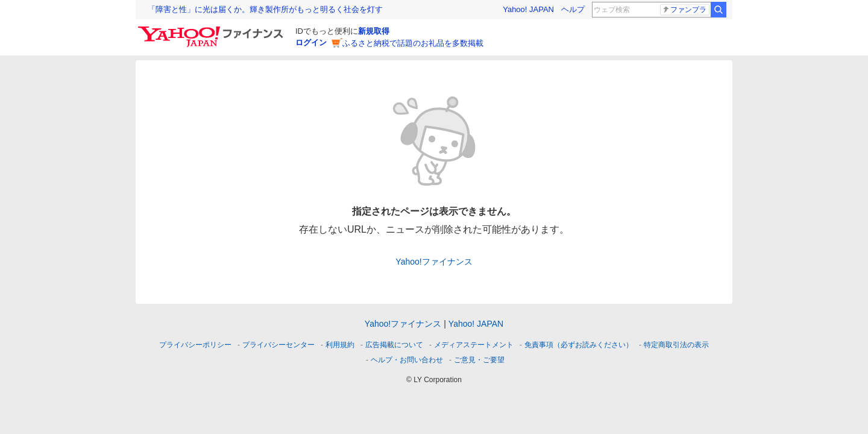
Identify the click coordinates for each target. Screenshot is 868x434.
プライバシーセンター (278, 345)
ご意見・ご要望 (479, 360)
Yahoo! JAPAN (528, 9)
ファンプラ (684, 10)
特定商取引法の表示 (676, 345)
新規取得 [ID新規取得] (374, 31)
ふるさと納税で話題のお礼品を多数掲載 (413, 43)
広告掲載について (394, 345)
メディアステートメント (474, 345)
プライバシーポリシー (195, 345)
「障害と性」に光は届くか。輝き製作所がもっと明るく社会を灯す (265, 9)
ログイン (311, 42)
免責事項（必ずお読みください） (579, 345)
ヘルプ (573, 9)
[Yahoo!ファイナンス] (212, 30)
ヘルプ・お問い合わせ (407, 360)
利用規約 (340, 345)
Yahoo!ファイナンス (434, 262)
